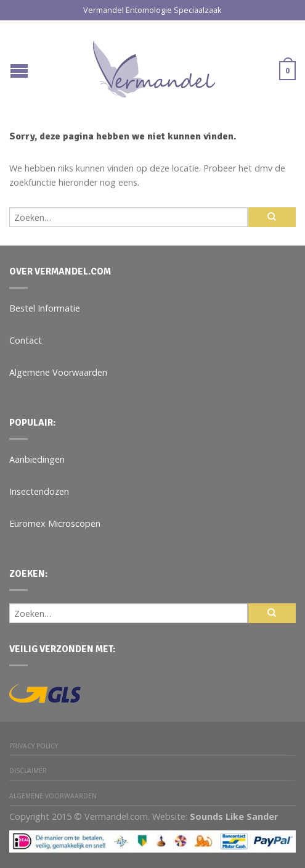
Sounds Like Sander (234, 816)
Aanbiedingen (37, 459)
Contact (26, 340)
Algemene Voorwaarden (58, 372)
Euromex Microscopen (55, 523)
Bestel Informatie (45, 308)
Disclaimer (28, 771)
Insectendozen (39, 491)
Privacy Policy (34, 746)
